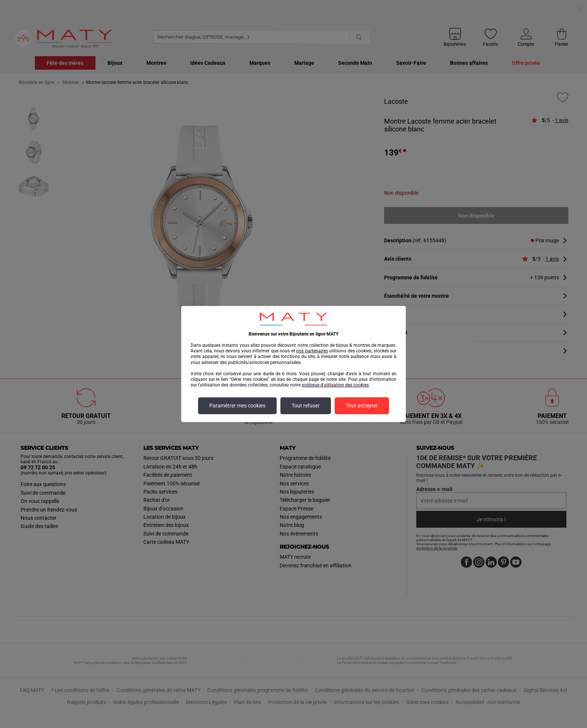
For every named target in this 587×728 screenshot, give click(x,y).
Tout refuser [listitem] (306, 406)
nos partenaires (312, 351)
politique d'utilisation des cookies (335, 385)
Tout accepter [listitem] (362, 406)
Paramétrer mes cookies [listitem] (237, 406)
